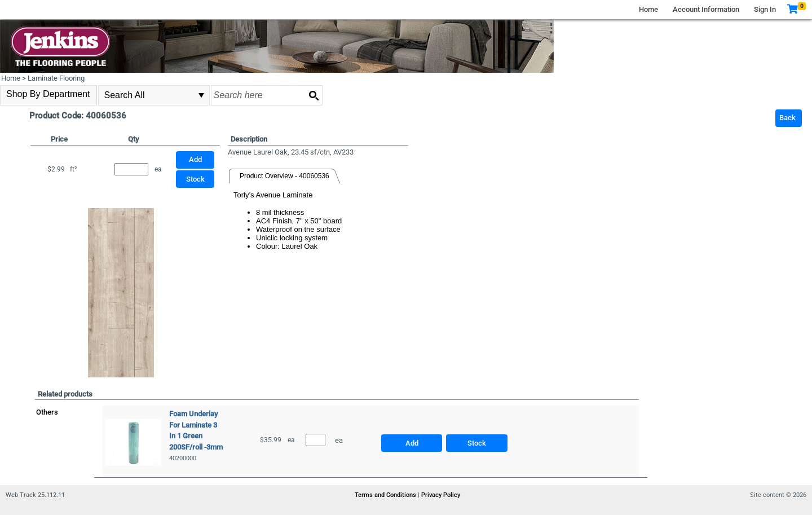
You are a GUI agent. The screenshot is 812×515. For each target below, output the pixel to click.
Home (648, 9)
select (201, 95)
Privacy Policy (441, 495)
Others (47, 412)
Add (412, 443)
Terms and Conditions (386, 495)
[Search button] (314, 95)
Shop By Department (48, 94)
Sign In (765, 9)
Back (787, 118)
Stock (195, 179)
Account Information (706, 9)
